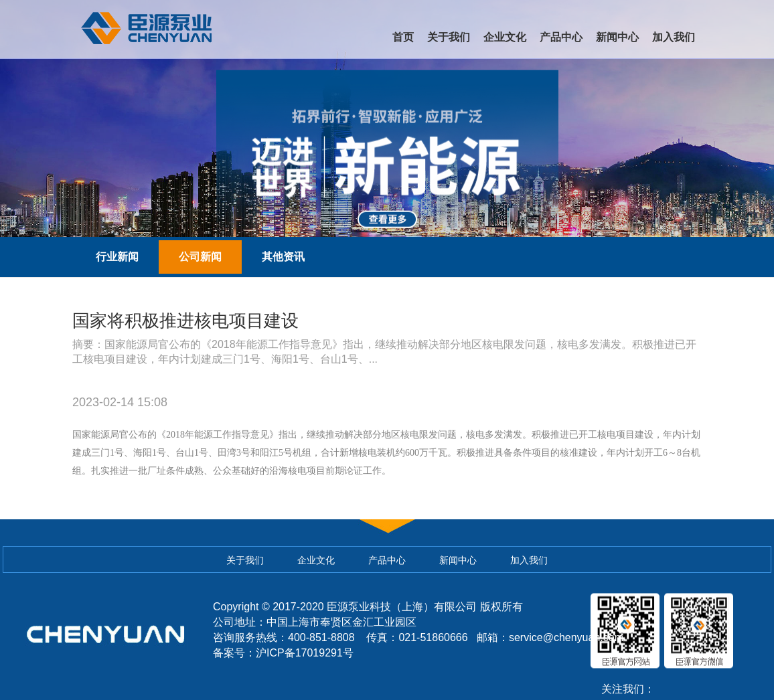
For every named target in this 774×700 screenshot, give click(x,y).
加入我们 (674, 37)
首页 (403, 37)
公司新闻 (200, 257)
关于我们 (449, 37)
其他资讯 (283, 257)
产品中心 (561, 37)
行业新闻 (117, 257)
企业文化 (505, 37)
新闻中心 (617, 37)
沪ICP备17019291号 (305, 653)
